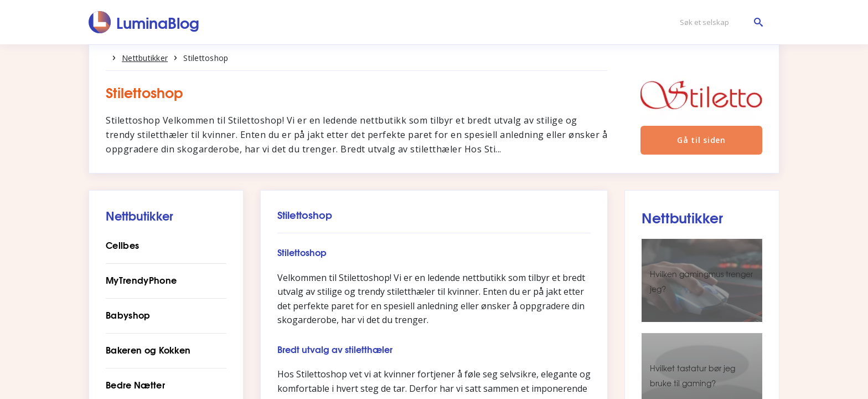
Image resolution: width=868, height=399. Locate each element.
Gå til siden (699, 151)
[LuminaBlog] (144, 22)
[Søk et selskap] (719, 22)
